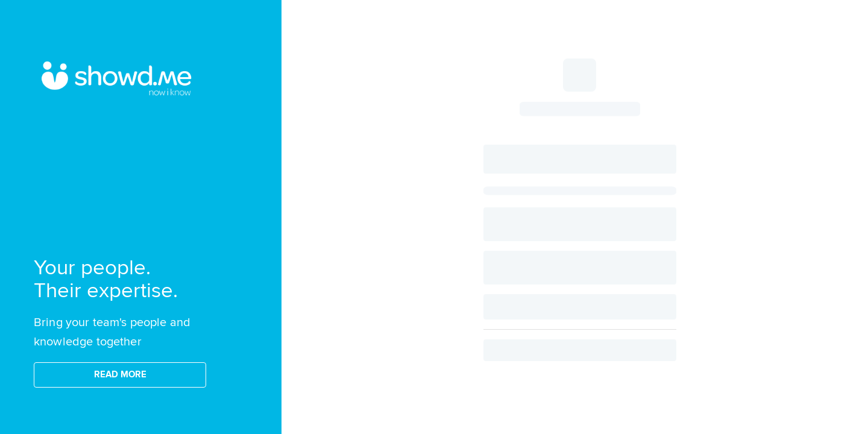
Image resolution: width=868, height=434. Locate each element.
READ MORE (120, 375)
